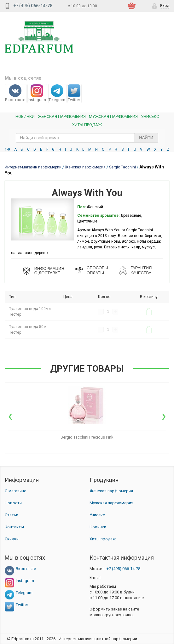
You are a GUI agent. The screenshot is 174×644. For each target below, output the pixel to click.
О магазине (15, 491)
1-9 (7, 149)
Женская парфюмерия (111, 491)
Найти (146, 138)
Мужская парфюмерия (113, 116)
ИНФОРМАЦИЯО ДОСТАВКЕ (49, 271)
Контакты (14, 527)
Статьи (12, 515)
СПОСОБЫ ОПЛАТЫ (97, 270)
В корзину (149, 312)
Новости (13, 503)
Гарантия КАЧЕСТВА (141, 270)
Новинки (25, 116)
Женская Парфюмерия (62, 116)
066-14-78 (123, 569)
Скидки (12, 539)
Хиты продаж (87, 125)
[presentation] (10, 416)
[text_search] (87, 138)
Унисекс (150, 116)
